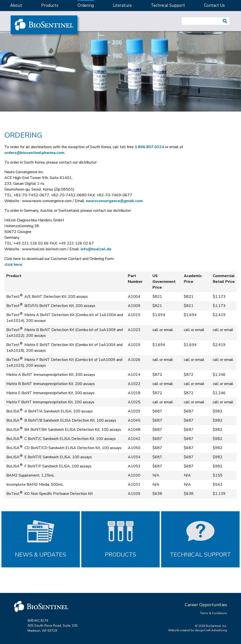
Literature (122, 5)
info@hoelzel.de (96, 249)
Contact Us (214, 5)
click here (13, 265)
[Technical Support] (200, 539)
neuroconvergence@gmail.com (114, 201)
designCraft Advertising (211, 630)
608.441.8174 (38, 621)
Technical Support (168, 5)
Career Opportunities (206, 605)
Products (50, 5)
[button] (225, 21)
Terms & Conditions (213, 613)
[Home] (44, 25)
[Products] (120, 539)
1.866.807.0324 (149, 147)
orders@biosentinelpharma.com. (35, 153)
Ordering (86, 5)
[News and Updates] (41, 539)
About (16, 5)
